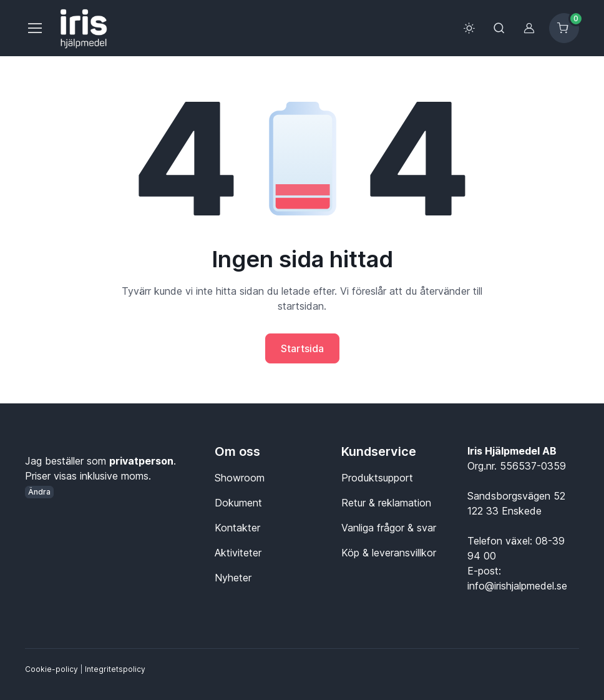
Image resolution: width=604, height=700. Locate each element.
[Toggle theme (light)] (469, 28)
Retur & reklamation (386, 503)
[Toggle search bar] (499, 28)
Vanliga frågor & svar (389, 528)
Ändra (39, 492)
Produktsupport (377, 478)
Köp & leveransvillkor (389, 553)
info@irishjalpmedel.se (517, 586)
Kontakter (237, 528)
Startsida (302, 348)
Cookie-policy (51, 669)
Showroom (240, 478)
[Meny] (34, 28)
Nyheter (233, 578)
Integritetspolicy (115, 669)
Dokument (238, 503)
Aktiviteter (238, 553)
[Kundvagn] (564, 28)
